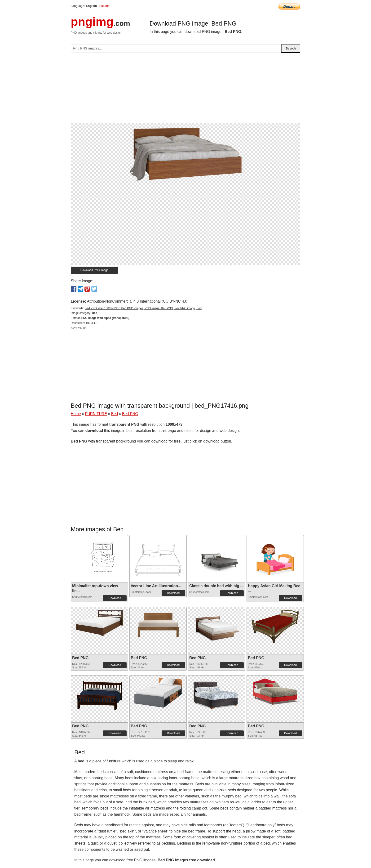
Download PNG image (95, 270)
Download (115, 598)
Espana (104, 6)
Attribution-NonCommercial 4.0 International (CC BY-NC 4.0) (138, 301)
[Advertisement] (185, 90)
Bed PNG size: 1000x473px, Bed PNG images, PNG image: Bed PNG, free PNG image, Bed (143, 308)
